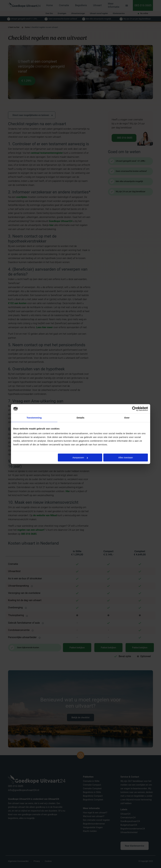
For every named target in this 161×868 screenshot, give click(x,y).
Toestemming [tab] (34, 418)
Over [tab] (127, 418)
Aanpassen (80, 457)
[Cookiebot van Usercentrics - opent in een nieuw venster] (134, 409)
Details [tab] (81, 418)
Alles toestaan (126, 457)
